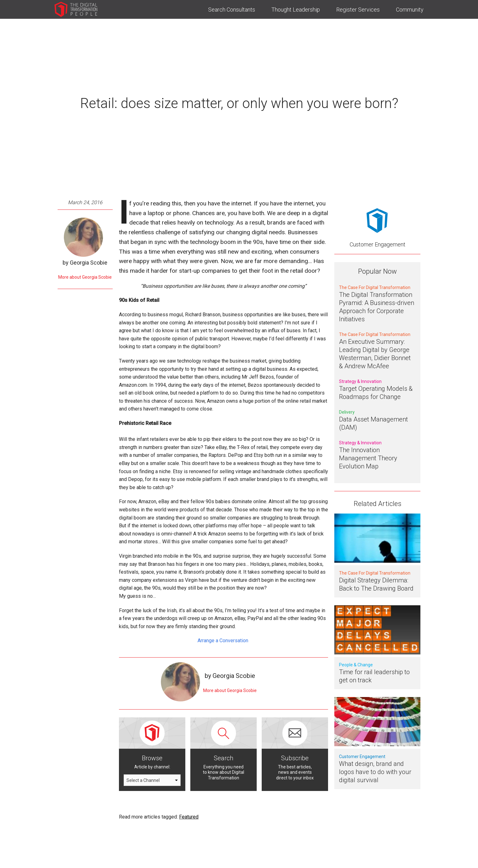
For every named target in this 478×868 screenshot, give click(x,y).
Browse (152, 758)
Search (224, 758)
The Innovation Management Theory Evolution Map (368, 458)
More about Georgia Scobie (85, 277)
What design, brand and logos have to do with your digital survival (375, 772)
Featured (189, 817)
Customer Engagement (378, 244)
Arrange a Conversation (224, 641)
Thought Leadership (296, 10)
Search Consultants (232, 10)
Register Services (358, 10)
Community (410, 10)
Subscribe (295, 758)
